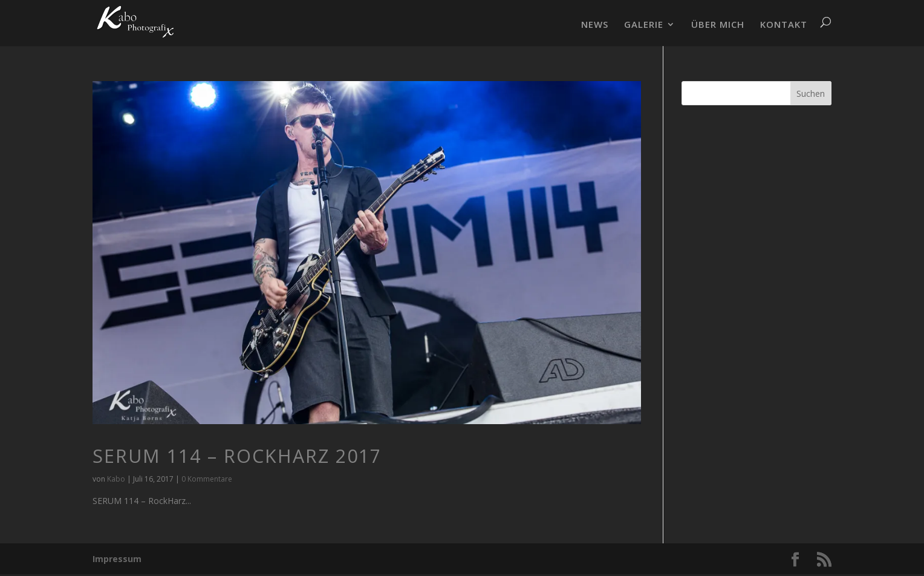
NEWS (595, 25)
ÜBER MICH (718, 25)
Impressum (117, 559)
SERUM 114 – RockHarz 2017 (237, 456)
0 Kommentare (207, 479)
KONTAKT (784, 25)
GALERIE (644, 25)
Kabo (116, 479)
